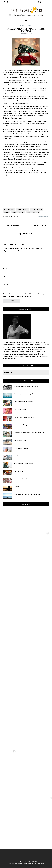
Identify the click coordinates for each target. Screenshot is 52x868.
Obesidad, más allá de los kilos (23, 402)
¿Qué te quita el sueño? (21, 448)
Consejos (28, 25)
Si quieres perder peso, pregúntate (24, 394)
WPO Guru (43, 864)
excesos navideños (22, 209)
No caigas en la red (20, 440)
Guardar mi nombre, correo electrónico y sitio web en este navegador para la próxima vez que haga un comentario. (25, 295)
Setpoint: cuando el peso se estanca (25, 425)
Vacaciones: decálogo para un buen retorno (27, 494)
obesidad (6, 212)
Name (5, 269)
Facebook (9, 372)
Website (5, 284)
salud (28, 212)
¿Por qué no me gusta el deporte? (24, 417)
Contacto (35, 861)
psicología (21, 212)
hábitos (33, 209)
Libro (22, 861)
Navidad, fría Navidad (20, 479)
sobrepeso (35, 212)
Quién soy (28, 861)
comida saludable (9, 209)
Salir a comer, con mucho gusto (23, 463)
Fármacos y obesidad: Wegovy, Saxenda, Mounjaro (29, 433)
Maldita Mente (18, 456)
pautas (14, 212)
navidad (40, 209)
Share (5, 217)
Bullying (16, 487)
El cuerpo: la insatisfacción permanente (26, 386)
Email (5, 276)
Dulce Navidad (18, 471)
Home (17, 861)
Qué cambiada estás (20, 409)
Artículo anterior (12, 226)
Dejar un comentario (44, 217)
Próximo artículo (40, 226)
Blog (22, 25)
